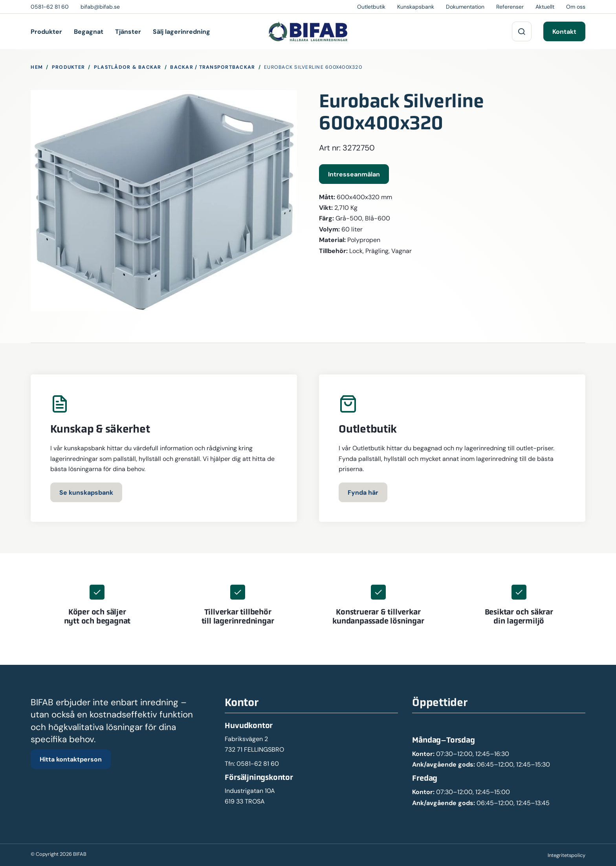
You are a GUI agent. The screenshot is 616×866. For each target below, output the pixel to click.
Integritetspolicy (566, 855)
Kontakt (564, 31)
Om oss (576, 7)
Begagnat (89, 31)
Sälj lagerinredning (181, 31)
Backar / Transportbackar (213, 67)
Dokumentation (465, 7)
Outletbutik (371, 7)
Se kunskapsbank (86, 492)
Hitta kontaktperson (71, 759)
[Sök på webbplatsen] (522, 31)
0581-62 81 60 (258, 764)
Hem (37, 67)
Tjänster (128, 31)
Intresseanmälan (354, 174)
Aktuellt (545, 7)
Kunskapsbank (416, 7)
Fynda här (363, 492)
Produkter (46, 31)
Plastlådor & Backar (128, 67)
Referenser (510, 7)
